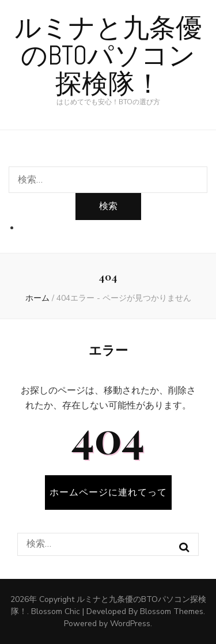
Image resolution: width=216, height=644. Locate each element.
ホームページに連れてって (108, 493)
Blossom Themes (172, 611)
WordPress (130, 624)
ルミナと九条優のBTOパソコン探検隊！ (108, 56)
